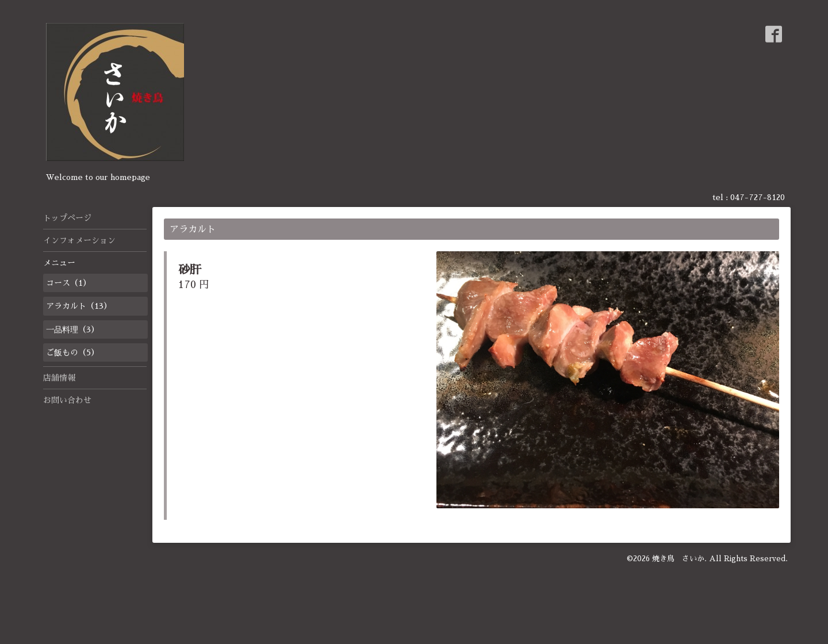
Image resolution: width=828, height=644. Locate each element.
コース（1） (68, 283)
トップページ (67, 218)
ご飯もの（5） (72, 352)
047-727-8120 (758, 197)
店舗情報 (59, 378)
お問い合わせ (67, 400)
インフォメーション (79, 240)
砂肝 (190, 270)
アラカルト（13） (79, 306)
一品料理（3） (72, 329)
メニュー (59, 263)
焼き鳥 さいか (678, 559)
